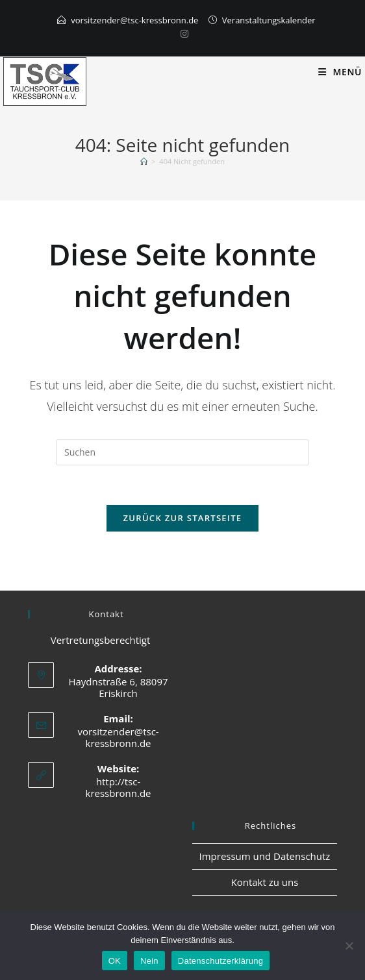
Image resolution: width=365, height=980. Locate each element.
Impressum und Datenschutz (265, 856)
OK (115, 961)
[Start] (144, 161)
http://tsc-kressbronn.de (119, 787)
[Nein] (349, 946)
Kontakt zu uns (264, 882)
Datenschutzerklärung (220, 961)
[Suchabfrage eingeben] (182, 452)
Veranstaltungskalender (269, 20)
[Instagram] (182, 34)
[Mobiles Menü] (340, 72)
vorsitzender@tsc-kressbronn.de (134, 20)
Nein (149, 961)
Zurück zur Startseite (183, 518)
